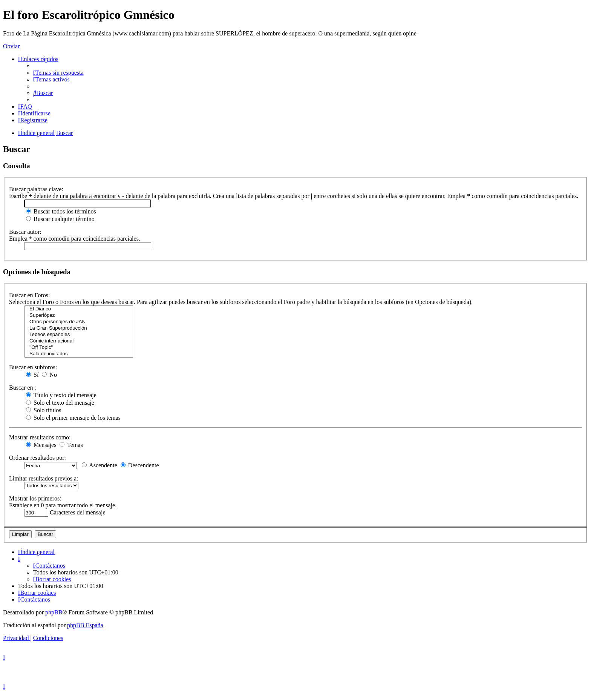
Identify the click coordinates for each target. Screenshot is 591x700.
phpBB (54, 612)
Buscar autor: (25, 232)
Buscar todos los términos (61, 211)
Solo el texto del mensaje (60, 403)
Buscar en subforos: (33, 367)
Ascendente (100, 465)
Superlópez (79, 315)
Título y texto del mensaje (61, 395)
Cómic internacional (79, 341)
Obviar (11, 46)
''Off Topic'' (79, 348)
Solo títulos (44, 410)
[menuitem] (58, 73)
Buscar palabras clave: (36, 189)
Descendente (140, 465)
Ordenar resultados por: (38, 458)
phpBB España (85, 625)
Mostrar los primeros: (35, 498)
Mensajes (41, 445)
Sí (32, 375)
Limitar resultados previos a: (44, 478)
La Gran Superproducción (79, 328)
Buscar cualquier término (60, 219)
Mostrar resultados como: (40, 437)
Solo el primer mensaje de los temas (73, 418)
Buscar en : (23, 388)
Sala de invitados (79, 354)
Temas (71, 445)
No (49, 375)
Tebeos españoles (79, 335)
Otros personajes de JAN (79, 322)
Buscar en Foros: (29, 295)
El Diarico (79, 309)
